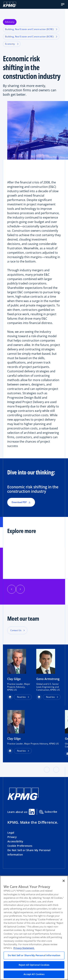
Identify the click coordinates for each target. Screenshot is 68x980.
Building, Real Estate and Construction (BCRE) (31, 29)
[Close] (64, 881)
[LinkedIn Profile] (10, 751)
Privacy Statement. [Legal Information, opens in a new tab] (24, 948)
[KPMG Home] (10, 4)
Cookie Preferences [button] (20, 846)
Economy (12, 44)
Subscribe (48, 812)
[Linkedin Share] (32, 812)
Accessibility (15, 841)
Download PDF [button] (21, 502)
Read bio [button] (21, 697)
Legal (11, 833)
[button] (63, 4)
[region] (34, 928)
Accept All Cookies (34, 974)
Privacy (12, 837)
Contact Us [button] (16, 630)
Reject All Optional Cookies (34, 965)
